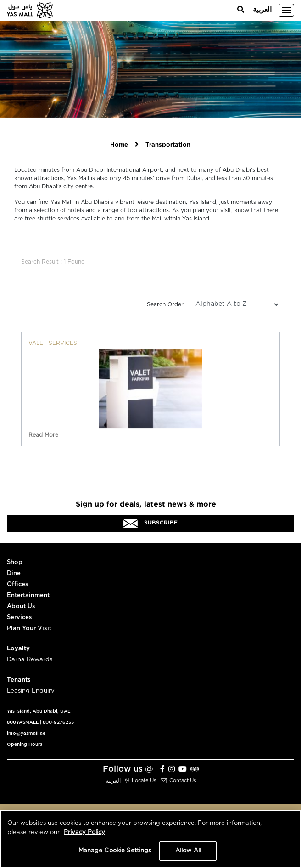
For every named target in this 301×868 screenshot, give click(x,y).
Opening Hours (25, 744)
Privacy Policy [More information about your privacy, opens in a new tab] (84, 832)
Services (20, 617)
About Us (21, 606)
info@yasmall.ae (26, 733)
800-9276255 (58, 722)
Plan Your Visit (29, 628)
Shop (15, 562)
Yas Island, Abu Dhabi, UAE (39, 711)
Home (119, 145)
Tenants (19, 680)
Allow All (188, 851)
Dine (14, 573)
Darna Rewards (30, 660)
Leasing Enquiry (31, 691)
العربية (262, 10)
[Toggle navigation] (286, 10)
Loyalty (18, 649)
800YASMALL (23, 722)
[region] (150, 839)
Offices (18, 584)
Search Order (165, 304)
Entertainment (28, 595)
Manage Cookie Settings (115, 851)
